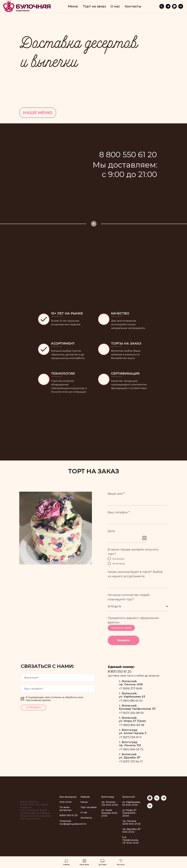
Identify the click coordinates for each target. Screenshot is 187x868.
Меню (73, 6)
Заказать (124, 640)
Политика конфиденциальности (73, 822)
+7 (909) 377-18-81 (131, 688)
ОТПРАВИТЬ (33, 707)
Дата (111, 531)
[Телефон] (162, 6)
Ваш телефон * (119, 512)
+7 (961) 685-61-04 (131, 701)
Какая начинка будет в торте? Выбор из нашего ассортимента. (135, 574)
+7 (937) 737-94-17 (131, 762)
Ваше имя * (116, 494)
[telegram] (168, 6)
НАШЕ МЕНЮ (38, 113)
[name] (58, 678)
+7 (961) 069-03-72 (131, 749)
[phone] (58, 689)
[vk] (181, 6)
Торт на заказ (94, 6)
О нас (115, 6)
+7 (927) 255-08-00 (131, 713)
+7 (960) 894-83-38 (132, 725)
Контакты (133, 6)
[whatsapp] (174, 6)
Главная (85, 797)
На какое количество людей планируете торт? (129, 597)
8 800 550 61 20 (120, 672)
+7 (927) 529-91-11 (130, 737)
